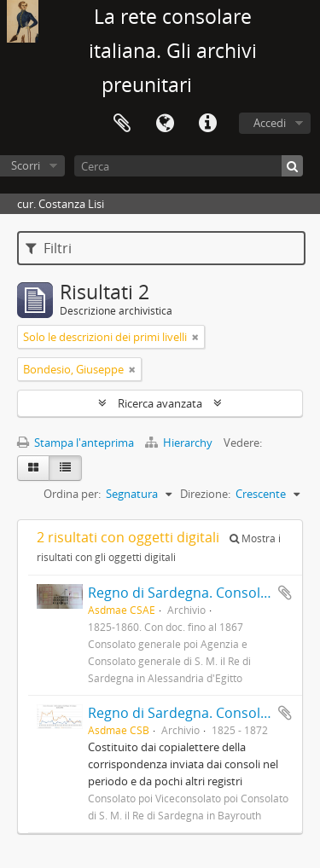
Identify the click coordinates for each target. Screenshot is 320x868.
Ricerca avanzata (160, 403)
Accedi (270, 123)
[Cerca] (189, 166)
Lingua (165, 124)
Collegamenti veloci (207, 124)
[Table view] (65, 468)
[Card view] (33, 468)
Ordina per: (72, 494)
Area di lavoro (122, 124)
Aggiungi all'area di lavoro (285, 593)
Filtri (49, 248)
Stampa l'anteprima (76, 443)
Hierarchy (180, 443)
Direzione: (205, 494)
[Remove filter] (195, 337)
